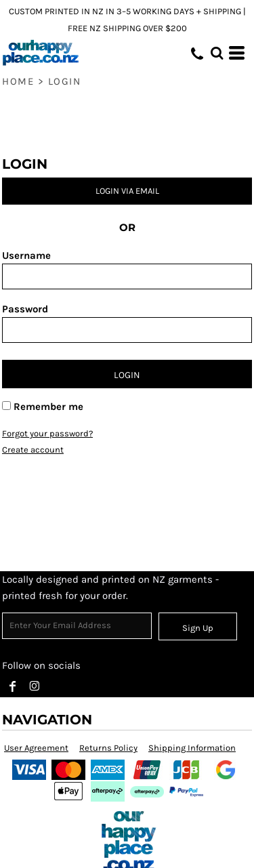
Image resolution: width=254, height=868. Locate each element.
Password (25, 309)
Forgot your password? (47, 433)
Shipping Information (192, 748)
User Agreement (36, 748)
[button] (217, 53)
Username (26, 255)
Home (18, 81)
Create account (33, 450)
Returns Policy (108, 748)
